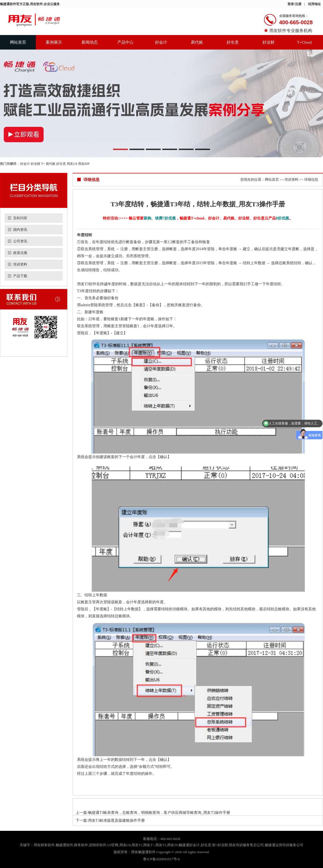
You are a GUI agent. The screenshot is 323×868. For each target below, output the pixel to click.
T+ (43, 164)
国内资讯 (20, 230)
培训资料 (20, 264)
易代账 (197, 42)
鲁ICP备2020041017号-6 (161, 859)
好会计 (161, 42)
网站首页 (18, 42)
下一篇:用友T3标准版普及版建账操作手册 (110, 820)
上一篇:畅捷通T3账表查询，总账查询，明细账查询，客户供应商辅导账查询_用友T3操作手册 (153, 813)
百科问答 (20, 218)
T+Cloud (304, 42)
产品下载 (20, 276)
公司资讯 (20, 241)
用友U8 (72, 164)
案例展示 (54, 42)
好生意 (233, 42)
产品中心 (125, 42)
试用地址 (314, 4)
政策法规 (20, 253)
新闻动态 (90, 42)
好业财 (268, 42)
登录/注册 (294, 4)
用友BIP (84, 164)
